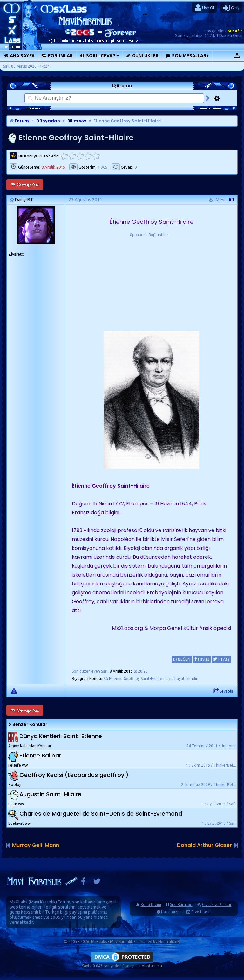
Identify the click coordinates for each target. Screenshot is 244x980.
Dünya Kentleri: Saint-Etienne (61, 736)
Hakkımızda (171, 912)
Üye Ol (204, 8)
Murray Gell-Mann (36, 845)
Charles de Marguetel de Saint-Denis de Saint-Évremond (101, 814)
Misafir (235, 31)
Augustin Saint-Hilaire (50, 794)
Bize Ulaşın (201, 912)
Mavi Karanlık (43, 902)
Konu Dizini (151, 905)
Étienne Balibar (40, 756)
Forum (19, 121)
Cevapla (223, 691)
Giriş (231, 8)
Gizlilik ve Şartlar (217, 905)
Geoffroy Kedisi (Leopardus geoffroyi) (74, 775)
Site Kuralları (181, 905)
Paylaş (202, 659)
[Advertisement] (149, 277)
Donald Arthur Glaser (204, 845)
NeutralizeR (169, 941)
